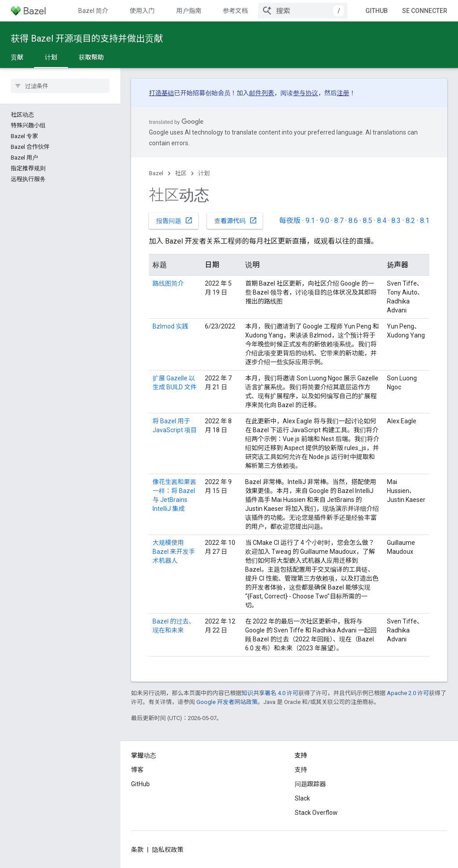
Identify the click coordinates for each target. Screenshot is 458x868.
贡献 (17, 57)
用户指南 (189, 11)
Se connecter (425, 11)
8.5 (367, 221)
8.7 (339, 221)
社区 (181, 173)
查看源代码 (236, 220)
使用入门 (142, 11)
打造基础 (161, 93)
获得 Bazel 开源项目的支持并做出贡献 (87, 38)
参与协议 (305, 93)
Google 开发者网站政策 (227, 702)
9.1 (310, 221)
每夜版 (290, 221)
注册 (343, 93)
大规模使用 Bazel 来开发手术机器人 (174, 552)
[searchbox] (60, 86)
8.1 (425, 221)
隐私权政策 (168, 850)
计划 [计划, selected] (51, 57)
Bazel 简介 (93, 11)
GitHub (377, 11)
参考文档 (235, 11)
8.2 (410, 221)
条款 (137, 850)
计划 (204, 173)
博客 (137, 770)
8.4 (382, 221)
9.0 (324, 221)
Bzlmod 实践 (170, 326)
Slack (302, 798)
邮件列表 (262, 93)
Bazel (156, 173)
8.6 (353, 221)
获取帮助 (91, 57)
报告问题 (174, 220)
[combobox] (303, 11)
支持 (301, 770)
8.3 (396, 221)
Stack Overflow (316, 813)
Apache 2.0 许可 (408, 693)
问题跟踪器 (310, 784)
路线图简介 (168, 283)
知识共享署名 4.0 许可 (270, 693)
